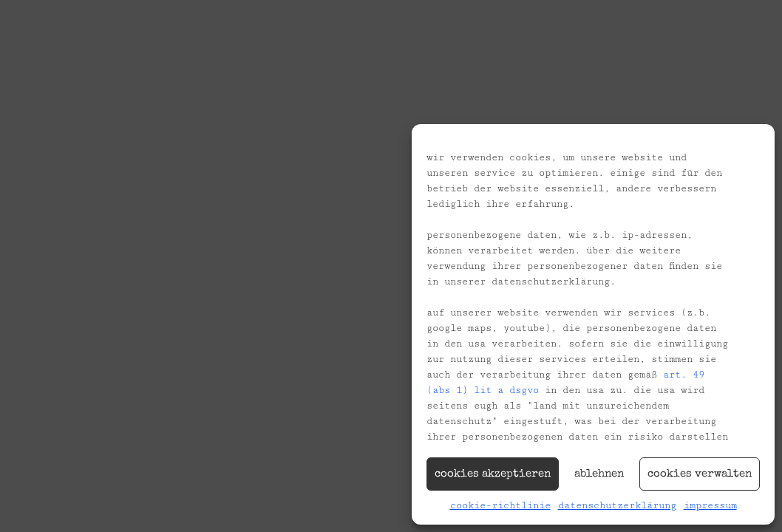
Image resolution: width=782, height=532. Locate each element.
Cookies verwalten (700, 474)
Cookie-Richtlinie (500, 505)
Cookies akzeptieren (493, 474)
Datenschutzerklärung (617, 505)
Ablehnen (599, 474)
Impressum (710, 505)
